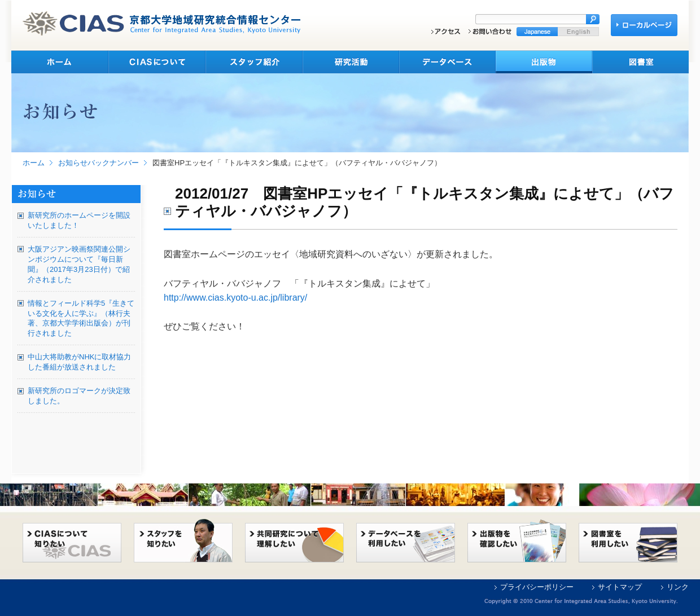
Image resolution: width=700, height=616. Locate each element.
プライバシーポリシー (537, 587)
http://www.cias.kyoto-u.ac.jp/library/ (235, 298)
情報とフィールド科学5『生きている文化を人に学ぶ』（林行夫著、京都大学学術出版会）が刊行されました (81, 318)
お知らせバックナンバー (99, 163)
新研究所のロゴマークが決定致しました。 (79, 396)
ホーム (34, 163)
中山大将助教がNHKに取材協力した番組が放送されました (79, 362)
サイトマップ (620, 587)
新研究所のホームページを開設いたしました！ (79, 220)
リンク (678, 587)
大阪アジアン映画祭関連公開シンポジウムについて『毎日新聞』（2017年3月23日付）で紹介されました (79, 264)
